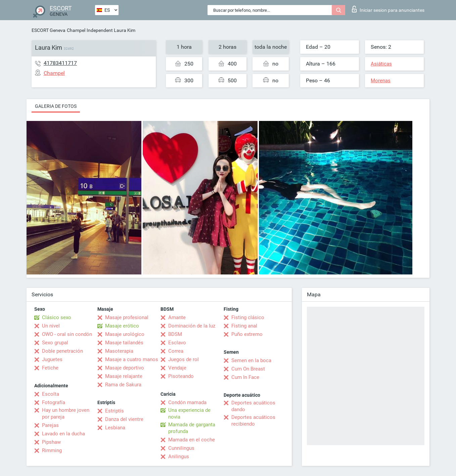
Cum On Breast (248, 369)
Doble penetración (62, 351)
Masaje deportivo (125, 368)
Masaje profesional (127, 317)
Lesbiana (115, 428)
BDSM (175, 334)
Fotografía (54, 402)
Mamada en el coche (192, 440)
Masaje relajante (124, 376)
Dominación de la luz (192, 326)
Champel (76, 30)
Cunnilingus (181, 448)
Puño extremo (247, 334)
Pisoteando (181, 376)
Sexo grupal (55, 343)
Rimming (52, 450)
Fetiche (50, 368)
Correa (176, 351)
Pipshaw (51, 442)
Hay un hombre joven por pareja (66, 414)
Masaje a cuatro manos (132, 359)
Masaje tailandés (124, 343)
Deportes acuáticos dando (253, 406)
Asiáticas (381, 64)
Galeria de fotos (56, 106)
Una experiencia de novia (189, 414)
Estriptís (115, 411)
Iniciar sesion (388, 9)
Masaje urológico (125, 334)
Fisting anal (244, 326)
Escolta (51, 394)
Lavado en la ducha (63, 434)
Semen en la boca (251, 360)
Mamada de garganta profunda (192, 428)
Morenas (381, 81)
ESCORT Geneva (49, 30)
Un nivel (51, 326)
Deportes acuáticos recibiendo (253, 421)
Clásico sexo (57, 317)
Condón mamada (187, 402)
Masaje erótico (122, 326)
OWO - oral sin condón (67, 334)
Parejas (50, 425)
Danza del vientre (124, 419)
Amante (177, 317)
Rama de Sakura (123, 385)
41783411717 (60, 63)
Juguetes (52, 359)
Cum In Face (245, 377)
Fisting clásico (248, 317)
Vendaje (177, 368)
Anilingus (179, 457)
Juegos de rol (184, 359)
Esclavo (177, 343)
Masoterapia (119, 351)
